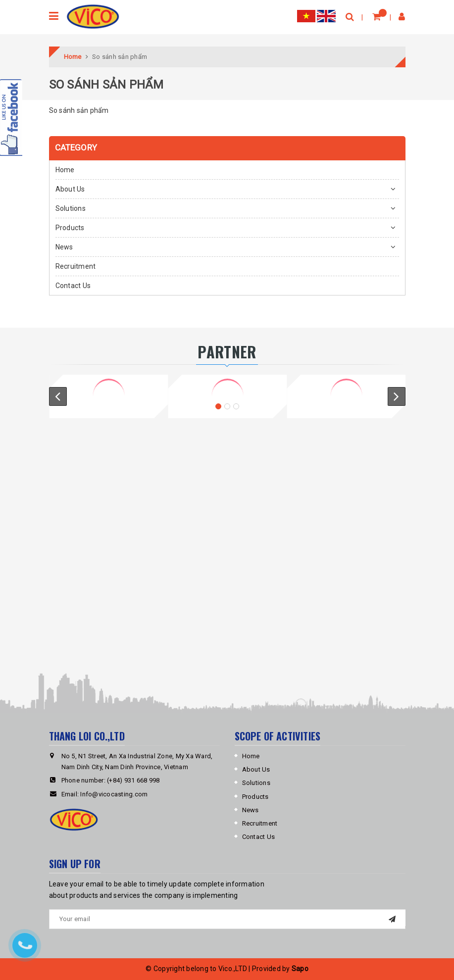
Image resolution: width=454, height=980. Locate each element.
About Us (70, 189)
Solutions (71, 208)
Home (65, 170)
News (64, 247)
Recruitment (76, 266)
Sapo (300, 969)
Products (70, 228)
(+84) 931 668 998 (133, 780)
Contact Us (73, 286)
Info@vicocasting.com (114, 794)
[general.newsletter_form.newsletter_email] (227, 919)
